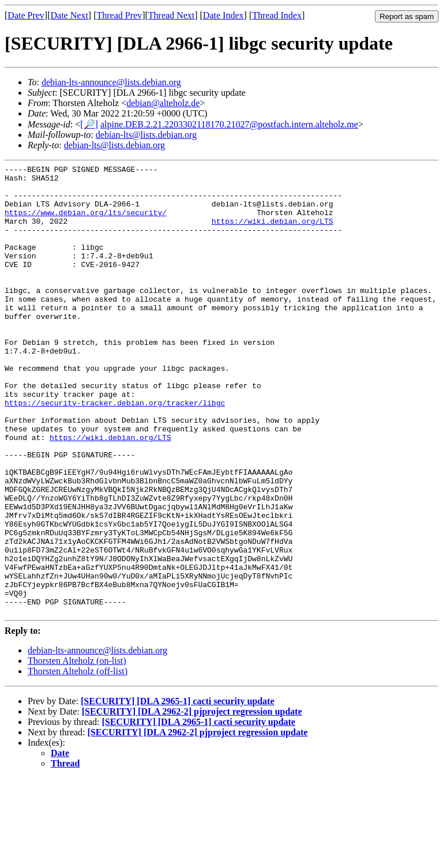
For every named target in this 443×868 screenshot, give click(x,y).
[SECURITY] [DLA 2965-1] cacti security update (178, 791)
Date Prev (26, 15)
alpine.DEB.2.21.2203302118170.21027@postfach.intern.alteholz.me (229, 124)
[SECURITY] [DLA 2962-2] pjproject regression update (192, 801)
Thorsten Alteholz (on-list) (77, 751)
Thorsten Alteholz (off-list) (78, 761)
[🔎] (89, 124)
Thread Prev (119, 15)
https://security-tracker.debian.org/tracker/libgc (115, 451)
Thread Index (277, 15)
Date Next (70, 15)
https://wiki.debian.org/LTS (273, 233)
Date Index (224, 15)
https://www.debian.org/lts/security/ (86, 223)
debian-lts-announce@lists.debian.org (111, 82)
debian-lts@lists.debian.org (146, 135)
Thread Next (171, 15)
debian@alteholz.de (163, 103)
